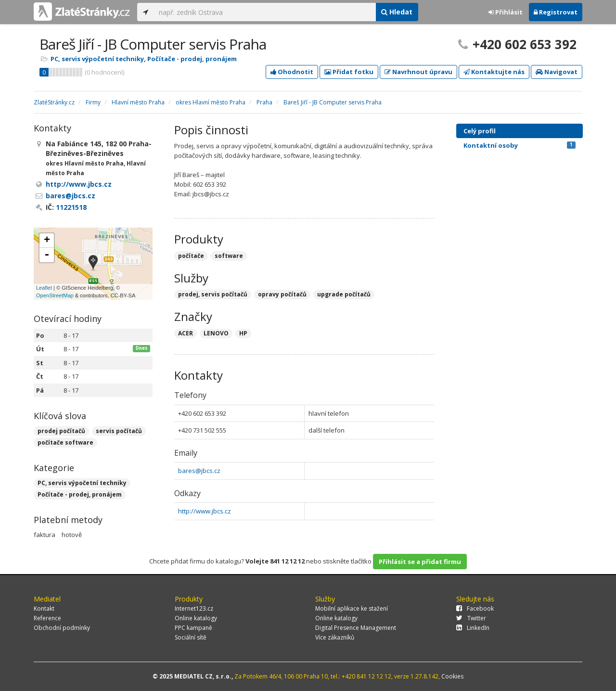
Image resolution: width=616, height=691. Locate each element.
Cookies (452, 676)
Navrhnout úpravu (418, 72)
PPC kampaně (193, 628)
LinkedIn (473, 628)
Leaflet (44, 288)
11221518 (71, 207)
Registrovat (556, 12)
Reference (47, 618)
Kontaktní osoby (520, 145)
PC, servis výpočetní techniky (97, 59)
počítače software (65, 442)
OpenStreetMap (55, 295)
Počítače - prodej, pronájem (192, 59)
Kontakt (44, 608)
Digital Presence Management (356, 628)
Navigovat (557, 72)
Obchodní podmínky (62, 628)
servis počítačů (119, 431)
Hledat (397, 12)
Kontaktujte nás (494, 72)
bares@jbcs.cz (199, 471)
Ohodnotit (292, 72)
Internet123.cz (194, 608)
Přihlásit (506, 12)
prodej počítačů (61, 431)
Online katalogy (196, 618)
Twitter (471, 618)
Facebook (475, 608)
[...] (265, 12)
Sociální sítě (191, 637)
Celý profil (480, 131)
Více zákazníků (335, 637)
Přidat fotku (349, 72)
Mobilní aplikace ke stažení (352, 608)
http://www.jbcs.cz (205, 511)
